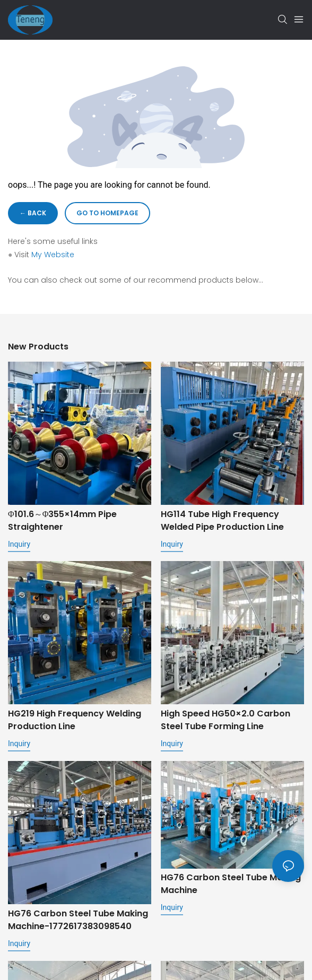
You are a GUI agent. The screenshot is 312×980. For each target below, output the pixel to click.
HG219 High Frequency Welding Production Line (75, 720)
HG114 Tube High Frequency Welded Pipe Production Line (222, 520)
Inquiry (19, 544)
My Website (53, 255)
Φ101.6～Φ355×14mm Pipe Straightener (62, 520)
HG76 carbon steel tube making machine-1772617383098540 (78, 920)
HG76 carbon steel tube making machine (231, 885)
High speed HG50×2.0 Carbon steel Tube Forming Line (226, 720)
